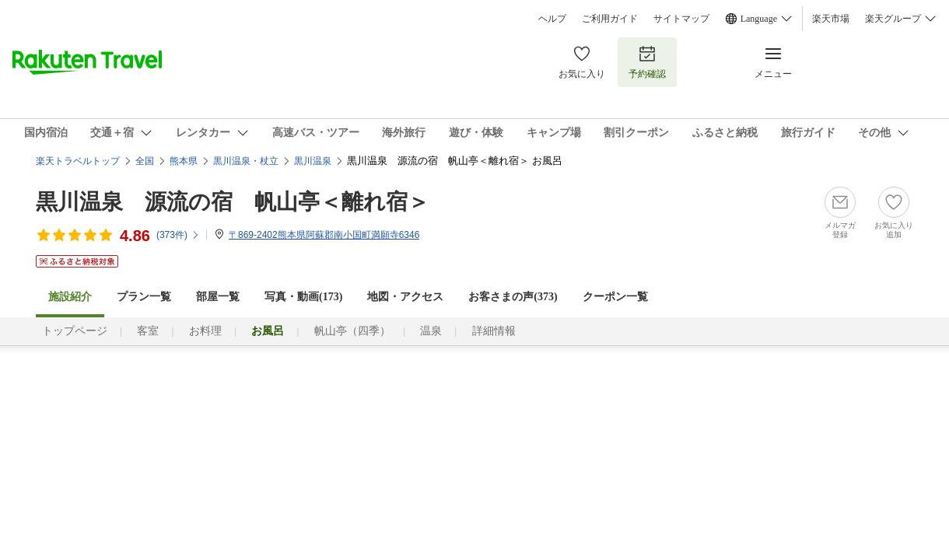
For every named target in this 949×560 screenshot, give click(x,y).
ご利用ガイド (610, 19)
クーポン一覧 (615, 297)
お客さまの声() (513, 297)
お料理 (205, 331)
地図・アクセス (405, 297)
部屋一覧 (218, 297)
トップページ (75, 331)
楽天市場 (831, 19)
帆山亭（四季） (352, 331)
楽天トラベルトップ (78, 161)
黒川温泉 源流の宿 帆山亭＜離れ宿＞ (233, 202)
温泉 (431, 331)
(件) (178, 235)
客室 (148, 331)
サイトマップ (681, 19)
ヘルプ (552, 19)
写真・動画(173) (303, 297)
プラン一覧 (144, 297)
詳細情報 (494, 331)
